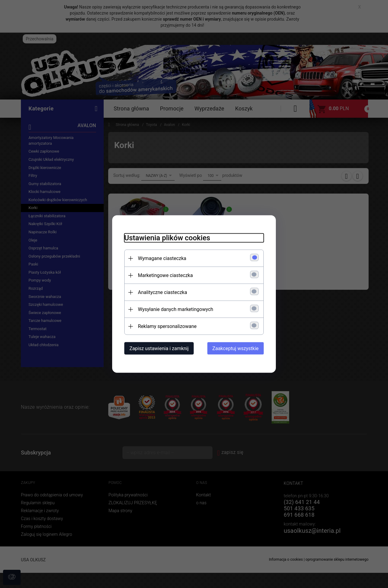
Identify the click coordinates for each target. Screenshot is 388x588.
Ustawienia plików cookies (167, 238)
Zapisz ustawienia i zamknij (159, 348)
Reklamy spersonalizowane (167, 326)
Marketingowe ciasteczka (165, 275)
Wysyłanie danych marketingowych (176, 309)
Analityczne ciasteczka (162, 292)
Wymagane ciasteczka (162, 258)
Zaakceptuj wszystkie (236, 348)
